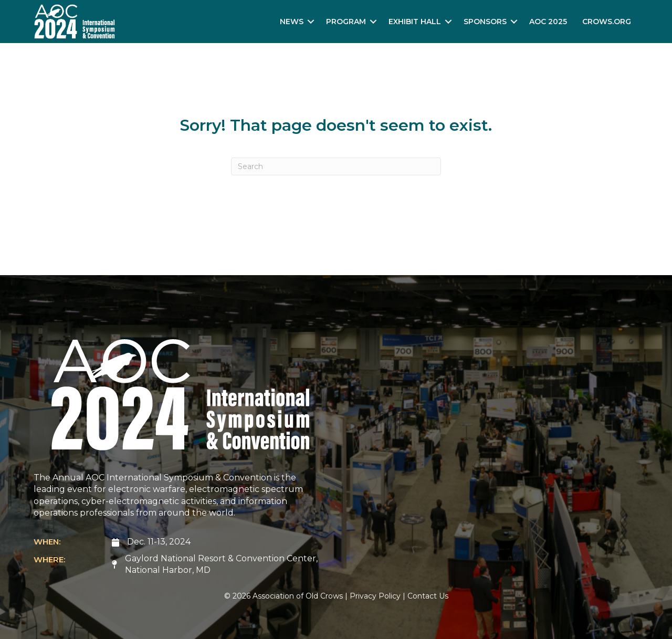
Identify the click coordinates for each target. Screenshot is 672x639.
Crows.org (607, 22)
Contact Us (428, 596)
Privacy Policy (375, 596)
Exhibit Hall (415, 22)
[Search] (336, 166)
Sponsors (485, 22)
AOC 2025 (548, 22)
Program (346, 22)
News (292, 22)
